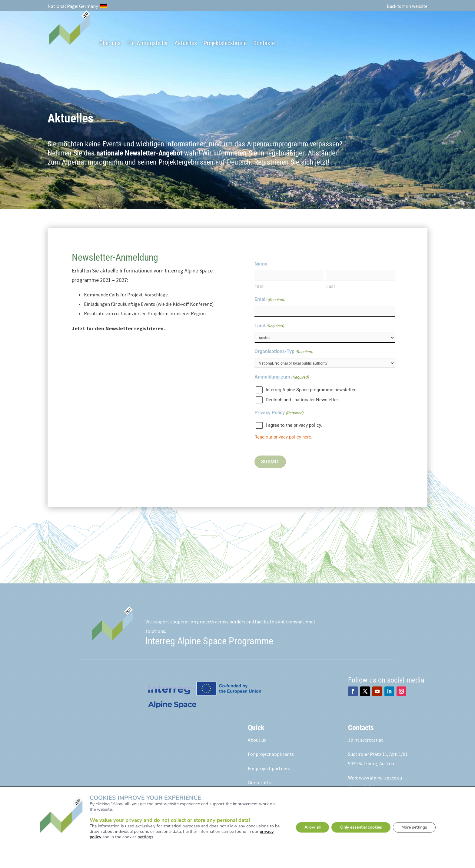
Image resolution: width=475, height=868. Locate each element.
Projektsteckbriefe (225, 43)
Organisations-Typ (284, 352)
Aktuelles (186, 43)
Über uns (110, 43)
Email (270, 300)
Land (269, 326)
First (259, 287)
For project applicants (271, 754)
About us (257, 740)
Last (331, 287)
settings (141, 837)
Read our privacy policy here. (283, 437)
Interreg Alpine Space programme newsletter (311, 390)
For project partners (269, 769)
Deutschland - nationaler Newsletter (302, 400)
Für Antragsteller (148, 43)
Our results (259, 783)
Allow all (309, 827)
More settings (418, 827)
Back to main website (407, 6)
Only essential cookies (361, 827)
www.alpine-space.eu (380, 778)
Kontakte (264, 43)
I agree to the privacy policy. (294, 426)
